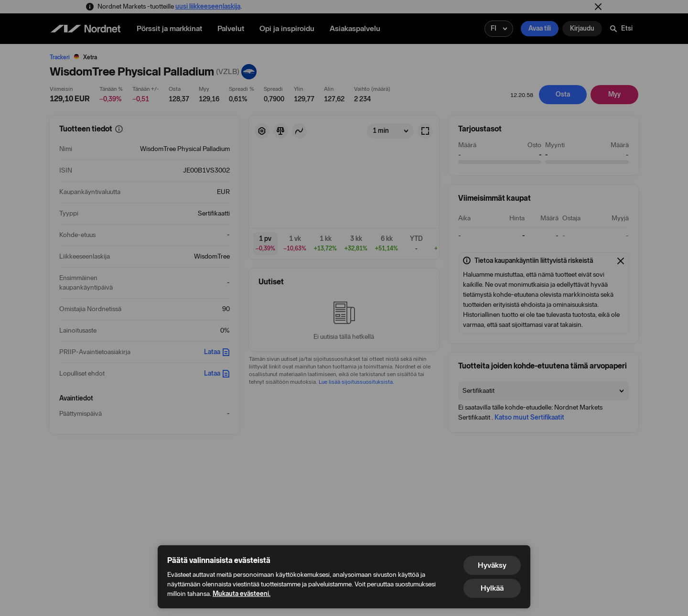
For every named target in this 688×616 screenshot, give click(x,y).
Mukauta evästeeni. (242, 594)
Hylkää (492, 588)
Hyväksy (492, 565)
